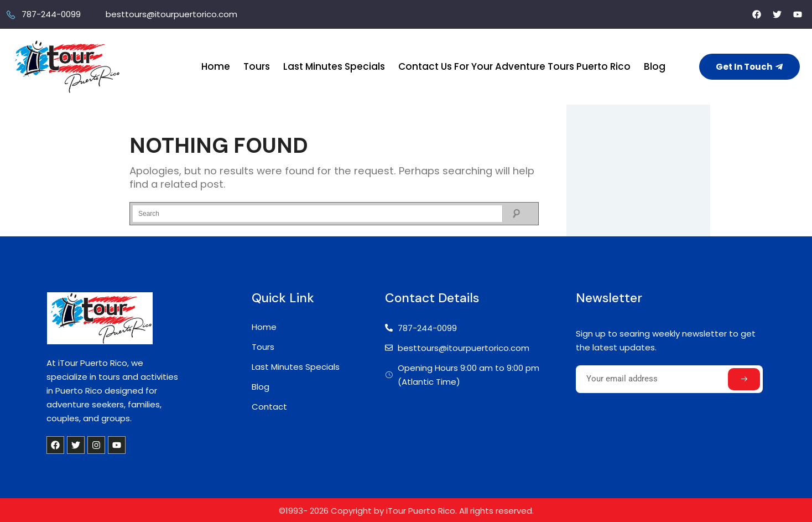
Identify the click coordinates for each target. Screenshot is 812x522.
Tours (257, 66)
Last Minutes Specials (334, 66)
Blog (655, 66)
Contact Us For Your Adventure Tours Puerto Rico (514, 66)
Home (216, 66)
